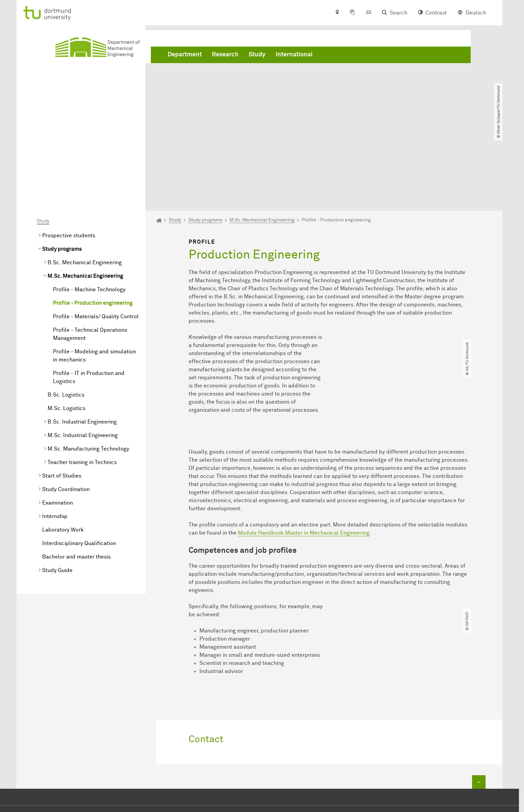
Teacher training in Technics (82, 385)
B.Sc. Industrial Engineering (82, 345)
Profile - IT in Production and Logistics (89, 300)
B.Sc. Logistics (66, 318)
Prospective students (69, 158)
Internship (55, 439)
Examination (58, 426)
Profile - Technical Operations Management (90, 257)
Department (185, 55)
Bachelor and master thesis (76, 480)
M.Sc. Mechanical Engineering (85, 199)
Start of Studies (62, 399)
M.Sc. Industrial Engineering (83, 358)
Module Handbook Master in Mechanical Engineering (304, 455)
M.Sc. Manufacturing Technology (88, 372)
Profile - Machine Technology (89, 212)
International (294, 55)
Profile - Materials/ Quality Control (96, 239)
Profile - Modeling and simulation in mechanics (94, 278)
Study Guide (57, 493)
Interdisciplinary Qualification (79, 466)
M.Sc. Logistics (66, 331)
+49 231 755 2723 (260, 751)
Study (257, 55)
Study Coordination (66, 412)
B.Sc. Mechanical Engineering (85, 185)
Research (225, 55)
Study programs (62, 172)
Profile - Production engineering (93, 226)
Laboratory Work (63, 453)
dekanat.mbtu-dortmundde (275, 761)
